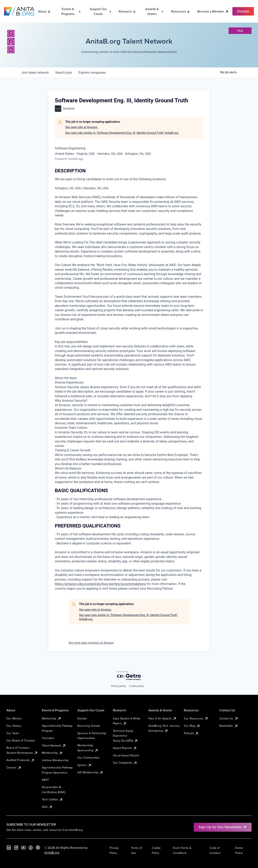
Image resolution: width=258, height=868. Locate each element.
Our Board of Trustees (21, 740)
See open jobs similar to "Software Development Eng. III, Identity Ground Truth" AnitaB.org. (122, 133)
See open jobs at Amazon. (82, 127)
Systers (85, 765)
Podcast (191, 733)
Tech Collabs (52, 799)
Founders (48, 738)
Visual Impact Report (126, 755)
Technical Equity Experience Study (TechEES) (125, 736)
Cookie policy (136, 686)
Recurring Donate (89, 726)
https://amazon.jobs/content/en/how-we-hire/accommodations (100, 584)
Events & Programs (71, 11)
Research (127, 11)
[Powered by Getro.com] (129, 676)
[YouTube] (23, 848)
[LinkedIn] (11, 50)
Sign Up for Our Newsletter (223, 827)
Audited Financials (21, 760)
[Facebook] (11, 42)
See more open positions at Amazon (91, 643)
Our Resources (196, 718)
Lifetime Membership (55, 760)
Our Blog (192, 726)
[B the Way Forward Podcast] (38, 848)
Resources (181, 11)
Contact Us (229, 718)
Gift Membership (90, 772)
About (44, 11)
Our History (14, 726)
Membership (52, 753)
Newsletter (229, 726)
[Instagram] (11, 34)
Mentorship (52, 718)
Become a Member (213, 11)
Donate (82, 718)
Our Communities (88, 758)
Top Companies (125, 763)
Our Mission (14, 718)
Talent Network (54, 745)
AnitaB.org (52, 852)
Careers (14, 767)
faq (240, 31)
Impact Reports (125, 748)
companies (92, 73)
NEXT (46, 780)
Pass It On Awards (162, 718)
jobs (64, 73)
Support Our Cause (101, 11)
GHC (47, 807)
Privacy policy (119, 686)
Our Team (13, 733)
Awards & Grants (155, 11)
